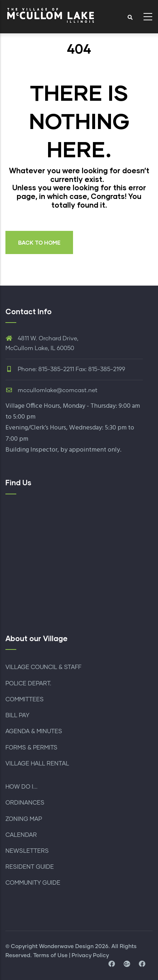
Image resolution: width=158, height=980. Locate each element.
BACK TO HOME (39, 242)
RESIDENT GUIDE (30, 867)
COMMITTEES (25, 699)
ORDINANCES (25, 803)
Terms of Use (50, 956)
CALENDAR (21, 835)
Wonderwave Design (66, 946)
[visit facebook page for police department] (142, 964)
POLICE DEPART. (28, 684)
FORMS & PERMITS (31, 748)
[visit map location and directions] (127, 964)
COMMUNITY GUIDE (33, 883)
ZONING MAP (24, 819)
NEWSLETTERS (27, 851)
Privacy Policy (90, 956)
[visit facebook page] (112, 964)
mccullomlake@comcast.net (52, 390)
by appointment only (90, 450)
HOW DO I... (22, 787)
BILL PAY (17, 715)
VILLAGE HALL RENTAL (37, 764)
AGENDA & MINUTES (34, 731)
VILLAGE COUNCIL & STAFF (43, 667)
